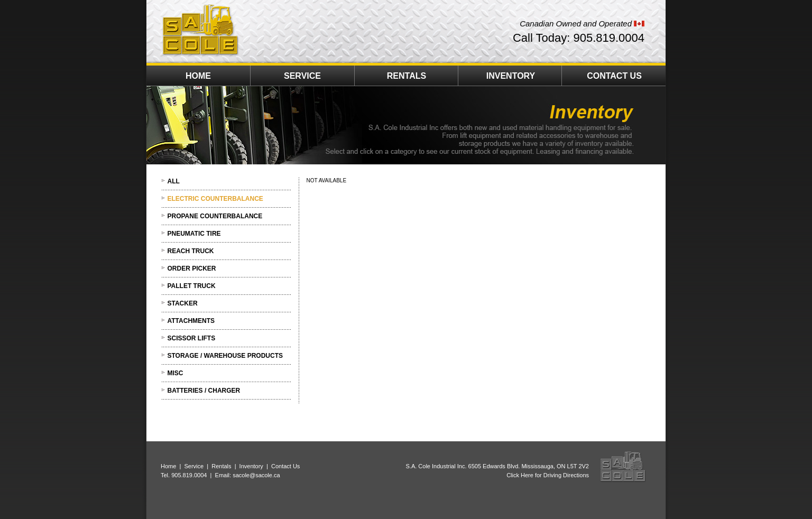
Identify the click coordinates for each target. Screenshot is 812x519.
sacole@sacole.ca (256, 475)
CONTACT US (614, 76)
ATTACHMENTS (191, 321)
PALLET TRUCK (192, 286)
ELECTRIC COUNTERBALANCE (215, 199)
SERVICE (302, 76)
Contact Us (285, 466)
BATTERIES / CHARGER (204, 391)
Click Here (520, 475)
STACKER (183, 303)
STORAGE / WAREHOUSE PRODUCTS (225, 356)
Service (194, 466)
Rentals (221, 466)
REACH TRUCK (191, 251)
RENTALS (407, 76)
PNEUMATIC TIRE (194, 234)
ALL (174, 181)
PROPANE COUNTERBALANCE (215, 216)
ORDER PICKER (192, 268)
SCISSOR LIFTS (192, 338)
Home (168, 466)
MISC (176, 373)
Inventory (251, 466)
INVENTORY (511, 76)
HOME (198, 76)
